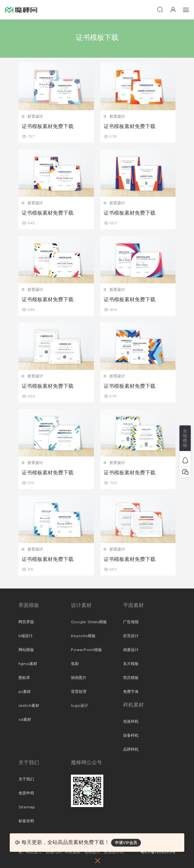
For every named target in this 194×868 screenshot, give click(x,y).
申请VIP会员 (126, 843)
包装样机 (131, 721)
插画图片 (79, 678)
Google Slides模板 (89, 622)
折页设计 (35, 116)
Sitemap (27, 807)
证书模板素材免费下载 (48, 126)
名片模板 (131, 664)
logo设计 (80, 706)
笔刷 (75, 664)
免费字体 (131, 692)
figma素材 (28, 664)
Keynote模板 (83, 636)
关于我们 (26, 779)
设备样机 (131, 735)
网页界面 (26, 622)
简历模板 (131, 678)
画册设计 (131, 650)
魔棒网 (21, 10)
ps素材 (25, 692)
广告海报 (131, 622)
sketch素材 (29, 706)
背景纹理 (79, 692)
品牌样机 (131, 749)
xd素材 (25, 719)
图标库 (24, 678)
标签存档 (26, 821)
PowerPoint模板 (86, 650)
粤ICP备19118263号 (158, 852)
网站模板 (26, 650)
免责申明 (26, 793)
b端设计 (26, 636)
